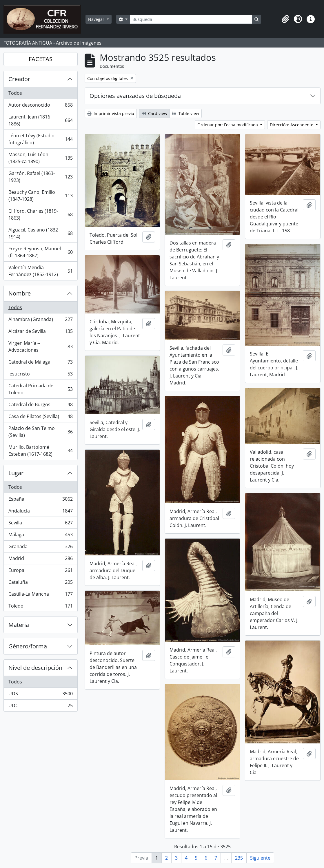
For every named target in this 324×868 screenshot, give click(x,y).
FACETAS (41, 59)
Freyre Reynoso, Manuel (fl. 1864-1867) (40, 252)
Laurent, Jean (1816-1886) (40, 120)
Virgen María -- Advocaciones (40, 347)
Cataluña (40, 583)
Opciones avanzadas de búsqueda (135, 96)
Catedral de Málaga (40, 363)
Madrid (40, 560)
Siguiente (260, 858)
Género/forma (28, 646)
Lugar (16, 473)
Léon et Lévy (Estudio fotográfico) (40, 139)
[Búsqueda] (191, 19)
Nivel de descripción (35, 668)
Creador (19, 79)
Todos (15, 93)
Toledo (40, 607)
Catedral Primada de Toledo (40, 389)
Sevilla (40, 524)
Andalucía (40, 512)
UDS (40, 695)
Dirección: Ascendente (292, 125)
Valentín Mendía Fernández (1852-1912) (40, 271)
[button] (285, 19)
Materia (19, 625)
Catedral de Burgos (40, 406)
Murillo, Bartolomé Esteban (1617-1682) (40, 451)
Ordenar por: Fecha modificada (228, 125)
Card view (154, 113)
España (40, 500)
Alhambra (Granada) (40, 321)
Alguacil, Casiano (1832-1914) (40, 233)
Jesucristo (40, 375)
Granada (40, 548)
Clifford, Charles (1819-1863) (40, 214)
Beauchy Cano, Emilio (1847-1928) (40, 196)
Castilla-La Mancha (40, 595)
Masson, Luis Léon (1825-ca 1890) (40, 158)
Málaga (40, 536)
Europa (40, 571)
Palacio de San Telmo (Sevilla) (40, 432)
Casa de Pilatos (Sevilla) (40, 418)
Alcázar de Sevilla (40, 332)
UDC (40, 707)
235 (239, 858)
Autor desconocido (40, 106)
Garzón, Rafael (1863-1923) (40, 177)
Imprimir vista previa (111, 113)
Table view (186, 113)
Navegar (97, 19)
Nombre (20, 293)
